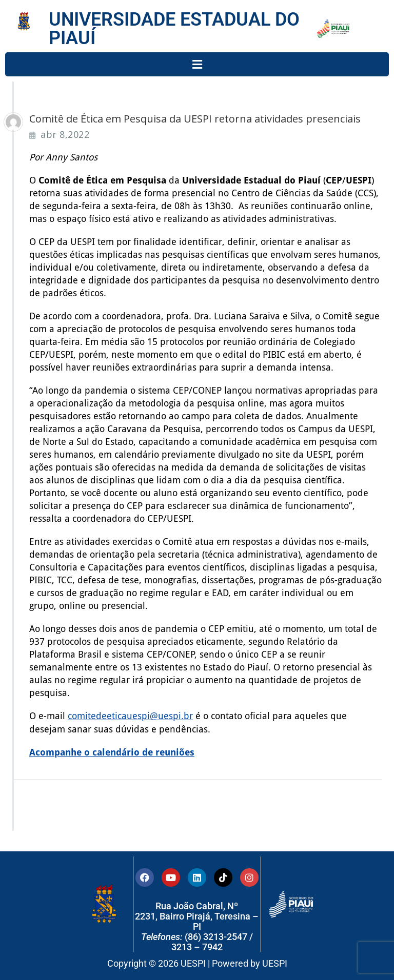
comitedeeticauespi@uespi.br (130, 716)
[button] (197, 64)
